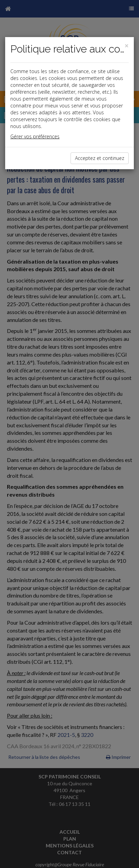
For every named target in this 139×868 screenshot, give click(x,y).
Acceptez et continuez (100, 158)
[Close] (127, 46)
